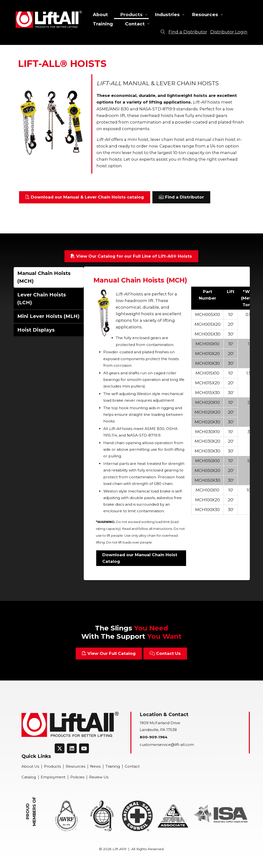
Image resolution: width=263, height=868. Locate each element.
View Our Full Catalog (109, 653)
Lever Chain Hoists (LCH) (42, 299)
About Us (30, 766)
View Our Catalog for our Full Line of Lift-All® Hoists (131, 256)
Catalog (29, 777)
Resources (205, 15)
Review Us (99, 777)
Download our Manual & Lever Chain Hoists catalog (85, 197)
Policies (77, 777)
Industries (167, 15)
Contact (135, 24)
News (95, 766)
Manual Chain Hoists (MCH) (44, 277)
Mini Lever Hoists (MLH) (48, 316)
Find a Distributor (181, 197)
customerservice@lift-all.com (167, 745)
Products (131, 15)
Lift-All (49, 19)
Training (103, 24)
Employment (53, 777)
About (100, 15)
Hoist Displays (36, 330)
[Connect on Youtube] (84, 748)
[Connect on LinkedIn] (72, 748)
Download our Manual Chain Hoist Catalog (140, 558)
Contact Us (165, 653)
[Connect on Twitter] (60, 748)
